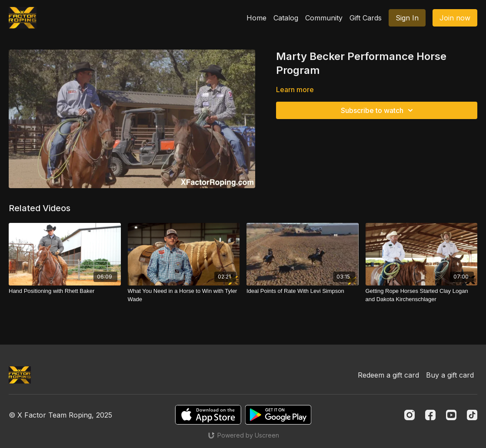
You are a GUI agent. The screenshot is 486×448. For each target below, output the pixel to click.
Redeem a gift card (388, 375)
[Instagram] (409, 415)
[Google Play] (278, 415)
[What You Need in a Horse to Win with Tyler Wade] (184, 295)
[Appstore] (208, 415)
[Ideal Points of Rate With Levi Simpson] (303, 291)
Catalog (286, 18)
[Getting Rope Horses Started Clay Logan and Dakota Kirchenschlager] (422, 295)
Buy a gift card (450, 375)
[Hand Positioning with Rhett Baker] (65, 291)
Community (324, 18)
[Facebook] (430, 415)
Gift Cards (366, 18)
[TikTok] (472, 415)
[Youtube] (451, 415)
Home (256, 18)
